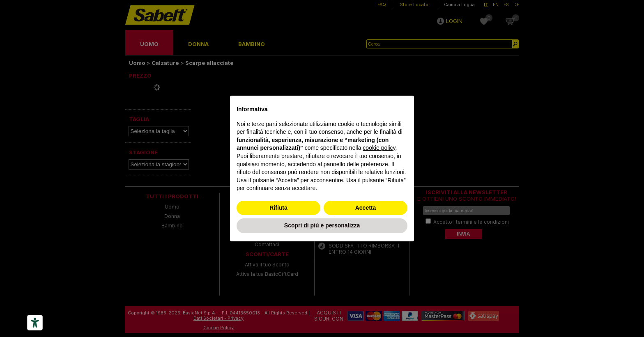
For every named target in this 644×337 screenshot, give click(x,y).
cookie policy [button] (379, 148)
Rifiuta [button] (278, 208)
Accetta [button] (366, 208)
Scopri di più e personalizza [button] (322, 225)
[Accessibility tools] (35, 323)
